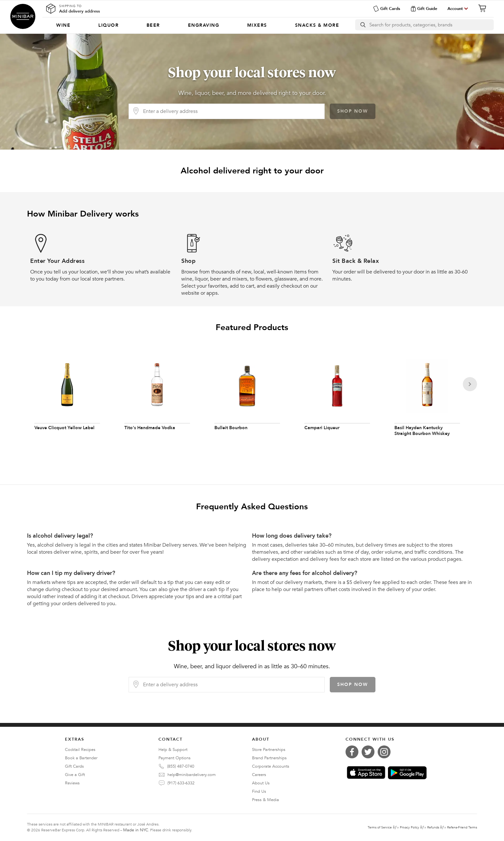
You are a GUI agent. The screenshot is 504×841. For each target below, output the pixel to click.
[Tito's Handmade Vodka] (157, 397)
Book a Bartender (81, 758)
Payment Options (175, 758)
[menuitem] (63, 25)
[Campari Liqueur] (337, 397)
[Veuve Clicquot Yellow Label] (67, 397)
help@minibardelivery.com (192, 775)
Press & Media (265, 800)
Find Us (259, 791)
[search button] (362, 25)
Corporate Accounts (271, 766)
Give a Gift (75, 775)
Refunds (433, 827)
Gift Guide (424, 9)
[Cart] (484, 8)
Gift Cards (387, 9)
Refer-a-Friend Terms (462, 827)
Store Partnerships (269, 750)
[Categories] (198, 25)
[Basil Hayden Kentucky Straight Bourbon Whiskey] (427, 397)
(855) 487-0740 (181, 766)
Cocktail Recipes (80, 750)
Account (455, 9)
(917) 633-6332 (181, 783)
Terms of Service (380, 827)
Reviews (72, 783)
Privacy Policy (410, 827)
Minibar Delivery (23, 16)
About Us (261, 783)
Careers (259, 775)
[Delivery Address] (232, 111)
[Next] (470, 384)
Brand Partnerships (269, 758)
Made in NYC (136, 830)
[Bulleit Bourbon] (247, 397)
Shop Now (353, 111)
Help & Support (173, 750)
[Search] (432, 25)
